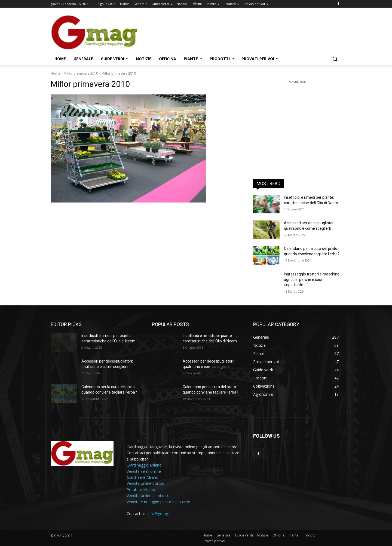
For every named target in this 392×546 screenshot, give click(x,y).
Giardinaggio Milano (144, 465)
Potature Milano (141, 490)
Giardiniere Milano (143, 477)
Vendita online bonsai (145, 483)
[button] (335, 59)
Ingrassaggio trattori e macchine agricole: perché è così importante (312, 279)
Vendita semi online (144, 471)
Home (55, 73)
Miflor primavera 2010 (81, 73)
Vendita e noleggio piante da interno (158, 502)
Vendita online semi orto (148, 496)
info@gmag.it (159, 513)
